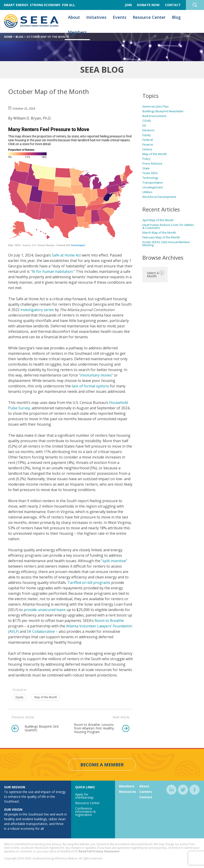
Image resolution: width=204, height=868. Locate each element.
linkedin (172, 790)
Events (120, 17)
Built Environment (154, 116)
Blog (176, 17)
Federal (148, 140)
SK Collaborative (41, 631)
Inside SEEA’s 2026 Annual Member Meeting (166, 243)
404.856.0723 (69, 852)
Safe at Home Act (66, 255)
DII (144, 125)
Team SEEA (150, 173)
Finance (148, 144)
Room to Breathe (109, 621)
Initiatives (96, 17)
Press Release (152, 163)
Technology (150, 178)
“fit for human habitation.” (53, 271)
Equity (19, 697)
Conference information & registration (85, 812)
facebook (195, 790)
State (146, 168)
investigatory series (37, 310)
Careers (146, 792)
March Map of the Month (159, 233)
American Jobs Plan (156, 106)
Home (8, 37)
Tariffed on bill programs (89, 583)
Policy (146, 159)
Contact (146, 797)
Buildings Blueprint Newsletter (163, 111)
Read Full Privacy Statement (99, 852)
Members (77, 32)
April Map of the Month (158, 220)
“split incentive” (114, 561)
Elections (149, 130)
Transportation (153, 182)
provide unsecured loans (45, 610)
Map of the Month (46, 697)
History (147, 149)
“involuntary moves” (96, 375)
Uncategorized (152, 187)
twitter (183, 790)
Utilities (147, 192)
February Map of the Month (161, 237)
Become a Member (102, 765)
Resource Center (149, 17)
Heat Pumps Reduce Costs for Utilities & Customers (168, 226)
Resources (128, 792)
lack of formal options (90, 386)
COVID (147, 121)
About (74, 17)
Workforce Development (159, 197)
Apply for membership (84, 796)
